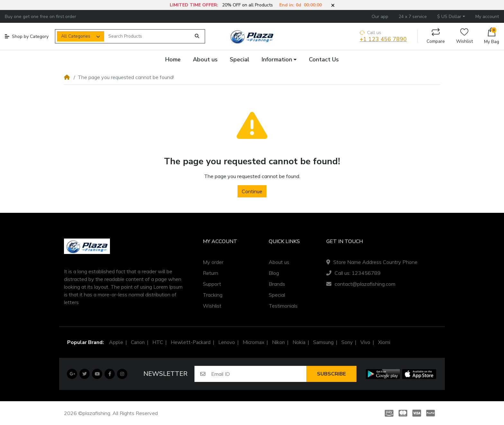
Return (211, 273)
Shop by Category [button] (27, 36)
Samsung (323, 342)
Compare (436, 36)
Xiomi (384, 342)
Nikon (278, 342)
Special (277, 295)
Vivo (365, 342)
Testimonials (283, 306)
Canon (138, 342)
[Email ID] (259, 374)
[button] (333, 5)
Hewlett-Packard (191, 342)
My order (213, 262)
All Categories (76, 36)
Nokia (299, 342)
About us (279, 262)
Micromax (253, 342)
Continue (252, 191)
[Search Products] (148, 36)
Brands (277, 284)
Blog (274, 273)
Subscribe (331, 374)
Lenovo (227, 342)
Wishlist (464, 36)
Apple (116, 342)
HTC (158, 342)
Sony (347, 342)
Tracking (213, 295)
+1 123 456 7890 (383, 39)
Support (212, 284)
